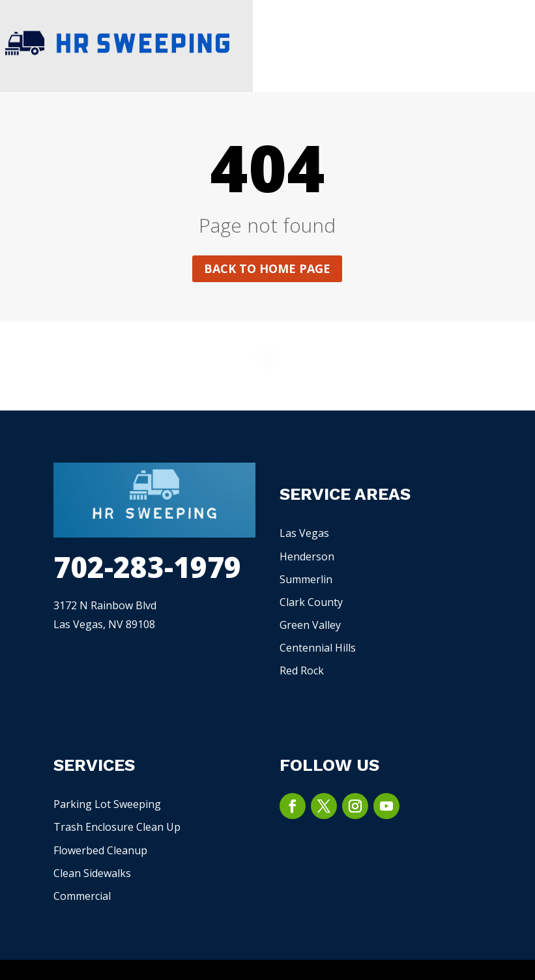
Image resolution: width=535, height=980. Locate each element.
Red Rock (302, 670)
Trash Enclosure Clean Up (117, 827)
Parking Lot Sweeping (107, 804)
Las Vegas (304, 533)
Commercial (82, 896)
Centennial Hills (318, 648)
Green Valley (310, 625)
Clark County (311, 602)
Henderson (307, 556)
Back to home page (267, 268)
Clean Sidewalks (92, 873)
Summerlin (306, 579)
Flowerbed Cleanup (100, 850)
